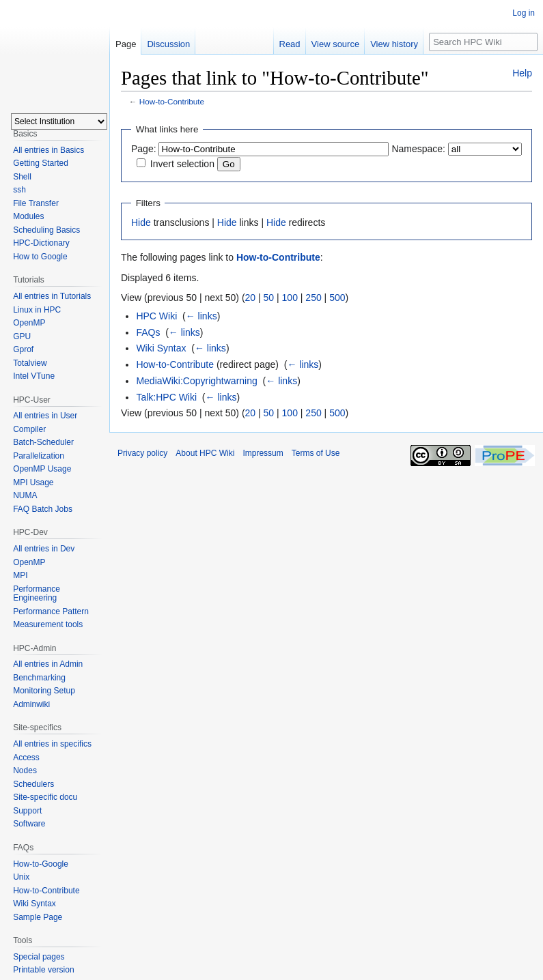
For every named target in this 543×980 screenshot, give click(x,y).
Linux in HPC (37, 310)
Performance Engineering (37, 594)
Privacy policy (142, 453)
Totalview (30, 363)
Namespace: (418, 149)
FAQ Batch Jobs (43, 509)
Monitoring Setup (44, 691)
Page (126, 44)
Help (522, 73)
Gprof (23, 349)
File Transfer (36, 203)
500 (337, 298)
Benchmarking (39, 678)
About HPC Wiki (205, 453)
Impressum (263, 453)
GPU (22, 336)
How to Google (40, 257)
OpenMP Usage (42, 469)
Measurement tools (48, 624)
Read (290, 44)
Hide (141, 222)
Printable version (43, 970)
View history (394, 44)
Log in (524, 13)
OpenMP (29, 323)
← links (201, 316)
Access (26, 758)
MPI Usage (33, 482)
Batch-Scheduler (43, 442)
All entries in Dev (44, 549)
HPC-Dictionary (41, 243)
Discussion (168, 44)
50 (269, 298)
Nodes (25, 770)
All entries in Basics (48, 150)
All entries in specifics (52, 744)
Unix (21, 877)
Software (29, 824)
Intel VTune (34, 376)
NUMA (25, 495)
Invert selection (182, 164)
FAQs (148, 332)
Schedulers (33, 784)
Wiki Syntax (161, 348)
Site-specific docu (45, 797)
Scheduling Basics (46, 230)
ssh (19, 190)
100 (290, 298)
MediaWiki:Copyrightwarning (196, 381)
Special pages (39, 957)
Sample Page (38, 917)
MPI (20, 575)
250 (313, 298)
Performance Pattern (51, 611)
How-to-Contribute (172, 101)
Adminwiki (31, 704)
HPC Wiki (156, 316)
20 (251, 298)
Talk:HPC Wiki (166, 397)
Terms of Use (316, 453)
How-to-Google (41, 864)
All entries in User (45, 416)
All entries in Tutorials (52, 296)
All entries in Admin (48, 664)
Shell (22, 177)
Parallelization (39, 456)
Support (27, 811)
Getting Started (41, 163)
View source (336, 44)
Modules (28, 216)
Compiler (29, 429)
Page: (144, 149)
